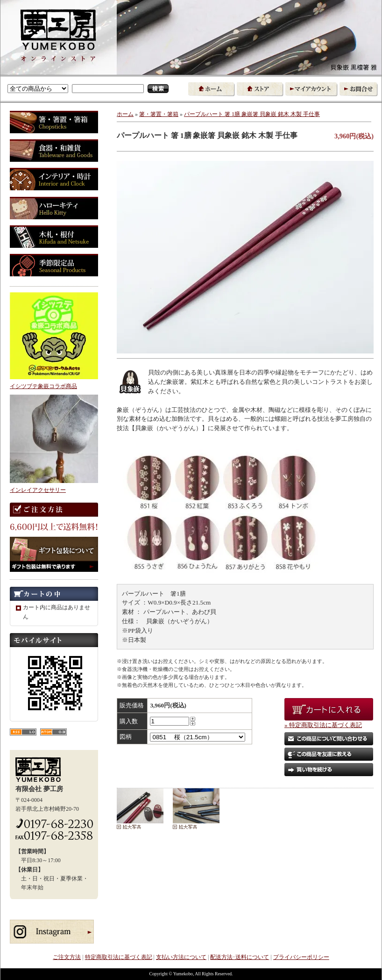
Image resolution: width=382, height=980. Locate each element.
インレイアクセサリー (38, 490)
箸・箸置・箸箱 (159, 114)
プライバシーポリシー (301, 957)
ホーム (125, 114)
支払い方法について (181, 957)
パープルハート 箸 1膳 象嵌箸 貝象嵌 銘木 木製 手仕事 (259, 114)
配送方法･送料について (240, 957)
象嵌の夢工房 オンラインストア (59, 59)
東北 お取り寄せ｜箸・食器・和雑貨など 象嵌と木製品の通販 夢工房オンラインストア (58, 33)
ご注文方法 (67, 957)
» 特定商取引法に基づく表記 (323, 725)
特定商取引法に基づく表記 (119, 957)
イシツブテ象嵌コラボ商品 (43, 386)
